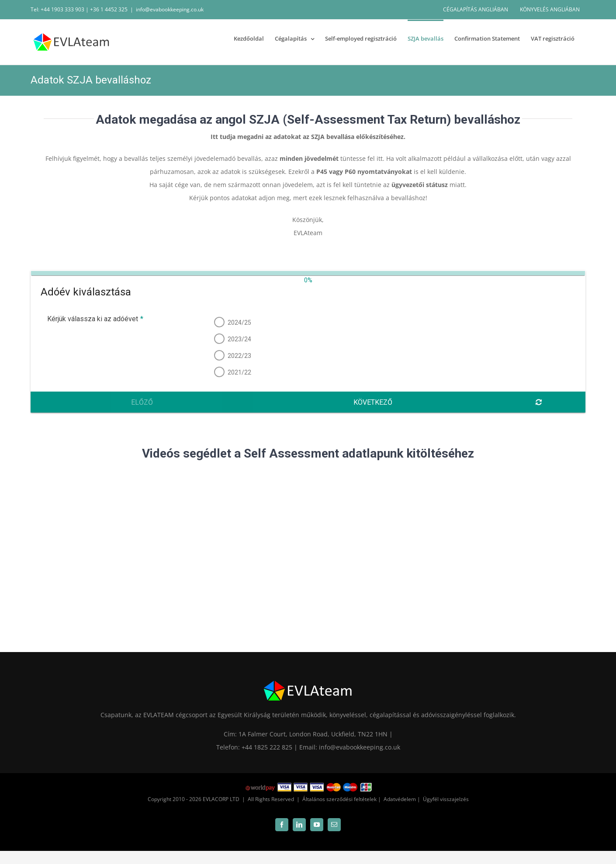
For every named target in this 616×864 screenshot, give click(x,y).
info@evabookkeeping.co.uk (170, 9)
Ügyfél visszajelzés (446, 799)
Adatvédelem (400, 799)
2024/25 (239, 323)
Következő (373, 402)
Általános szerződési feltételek (339, 799)
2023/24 (239, 339)
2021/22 (239, 372)
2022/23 (239, 356)
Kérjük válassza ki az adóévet (94, 319)
